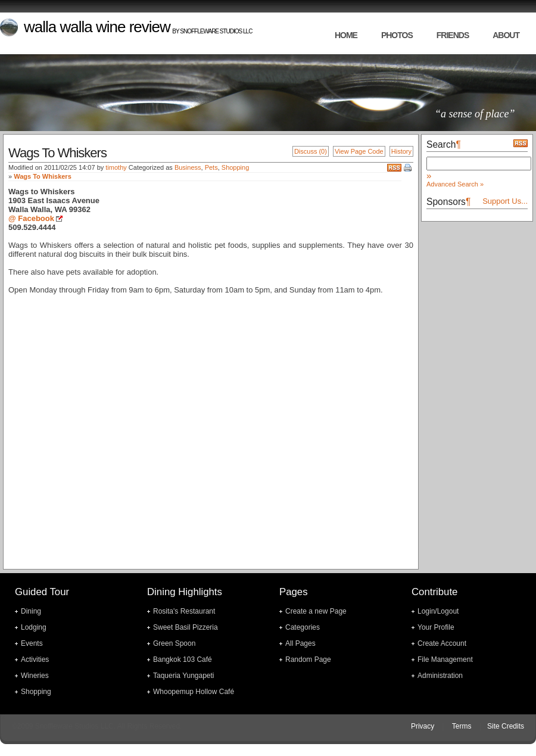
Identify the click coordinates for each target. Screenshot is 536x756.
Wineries (35, 676)
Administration (440, 676)
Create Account (442, 643)
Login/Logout (438, 611)
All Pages (300, 643)
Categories (303, 627)
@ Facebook (31, 218)
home (346, 35)
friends (453, 35)
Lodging (34, 627)
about (506, 35)
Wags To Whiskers (43, 176)
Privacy (423, 726)
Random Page (308, 659)
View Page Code (359, 151)
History (401, 151)
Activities (35, 659)
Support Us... (505, 201)
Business (188, 167)
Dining (31, 611)
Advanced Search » (455, 184)
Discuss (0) (311, 151)
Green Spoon (174, 643)
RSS (394, 168)
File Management (445, 659)
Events (32, 643)
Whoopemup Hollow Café (194, 692)
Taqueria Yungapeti (184, 676)
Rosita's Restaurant (184, 611)
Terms (462, 726)
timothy (116, 167)
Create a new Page (316, 611)
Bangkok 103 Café (183, 659)
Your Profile (436, 627)
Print (409, 169)
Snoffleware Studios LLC (216, 31)
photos (397, 35)
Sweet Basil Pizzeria (186, 627)
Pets (211, 167)
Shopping (236, 167)
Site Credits (506, 726)
